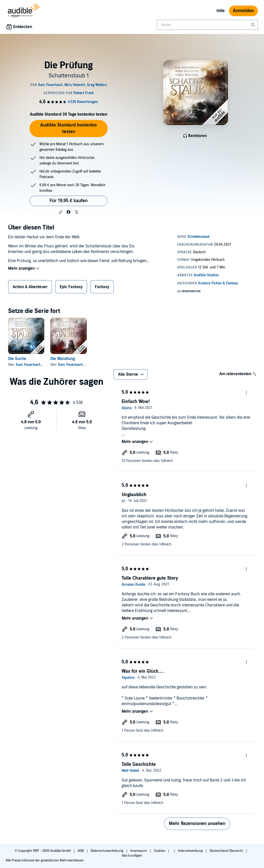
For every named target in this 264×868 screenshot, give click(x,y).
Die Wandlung (63, 359)
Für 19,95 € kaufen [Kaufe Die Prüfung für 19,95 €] (69, 201)
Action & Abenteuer (30, 287)
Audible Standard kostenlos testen (69, 128)
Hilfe (221, 11)
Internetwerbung (191, 851)
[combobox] (207, 25)
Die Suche (17, 359)
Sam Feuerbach (28, 365)
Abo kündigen (132, 856)
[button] (60, 212)
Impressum (139, 851)
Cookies (160, 851)
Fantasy (102, 287)
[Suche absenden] (253, 25)
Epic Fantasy (71, 287)
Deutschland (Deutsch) (227, 851)
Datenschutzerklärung (107, 851)
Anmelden (243, 11)
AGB (81, 851)
